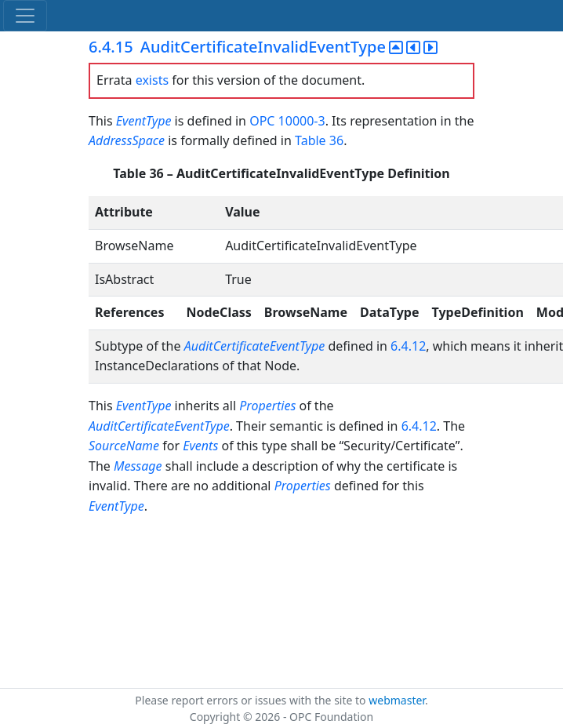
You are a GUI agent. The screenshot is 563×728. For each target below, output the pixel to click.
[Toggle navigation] (25, 16)
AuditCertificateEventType (255, 346)
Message (138, 466)
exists (152, 80)
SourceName (124, 446)
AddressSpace (127, 140)
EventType (144, 121)
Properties (267, 406)
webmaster (397, 700)
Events (200, 446)
